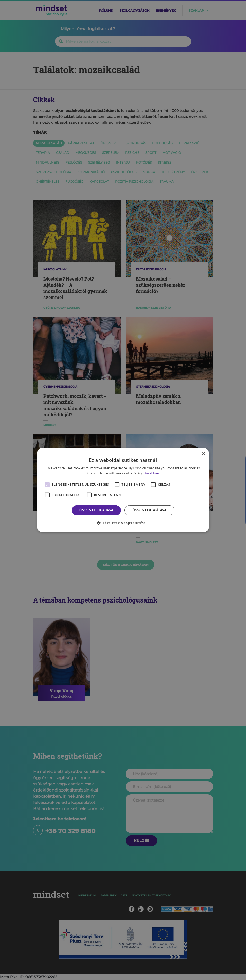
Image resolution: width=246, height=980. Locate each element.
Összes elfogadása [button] (96, 510)
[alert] (123, 490)
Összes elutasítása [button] (149, 510)
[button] (123, 523)
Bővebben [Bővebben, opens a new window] (152, 473)
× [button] (203, 453)
